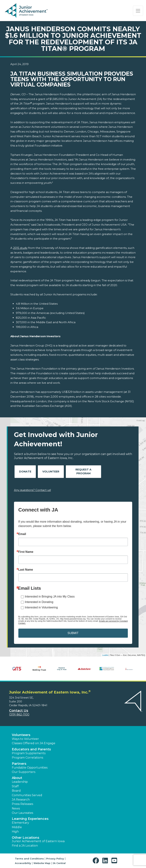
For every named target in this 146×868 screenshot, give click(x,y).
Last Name (26, 570)
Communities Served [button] (27, 795)
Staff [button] (15, 786)
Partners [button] (19, 764)
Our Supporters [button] (24, 772)
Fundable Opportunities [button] (30, 768)
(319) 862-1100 (19, 714)
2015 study (20, 248)
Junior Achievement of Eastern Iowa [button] (38, 841)
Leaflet (105, 655)
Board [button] (16, 791)
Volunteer (51, 472)
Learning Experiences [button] (30, 819)
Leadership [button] (20, 782)
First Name (26, 552)
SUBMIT (73, 633)
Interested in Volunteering (41, 607)
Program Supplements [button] (29, 753)
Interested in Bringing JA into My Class (50, 597)
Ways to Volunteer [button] (25, 739)
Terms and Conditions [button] (29, 859)
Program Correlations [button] (27, 758)
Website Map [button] (42, 863)
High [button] (15, 832)
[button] (97, 861)
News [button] (16, 808)
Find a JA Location (25, 846)
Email (22, 534)
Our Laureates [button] (22, 813)
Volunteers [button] (21, 735)
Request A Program (83, 471)
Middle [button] (17, 827)
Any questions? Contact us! (32, 490)
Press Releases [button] (22, 804)
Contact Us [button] (19, 711)
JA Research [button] (21, 800)
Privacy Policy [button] (55, 859)
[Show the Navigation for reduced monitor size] (138, 11)
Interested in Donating (39, 602)
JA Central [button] (59, 863)
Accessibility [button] (23, 863)
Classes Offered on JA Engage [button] (34, 743)
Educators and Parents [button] (31, 749)
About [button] (17, 778)
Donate (25, 472)
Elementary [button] (20, 823)
